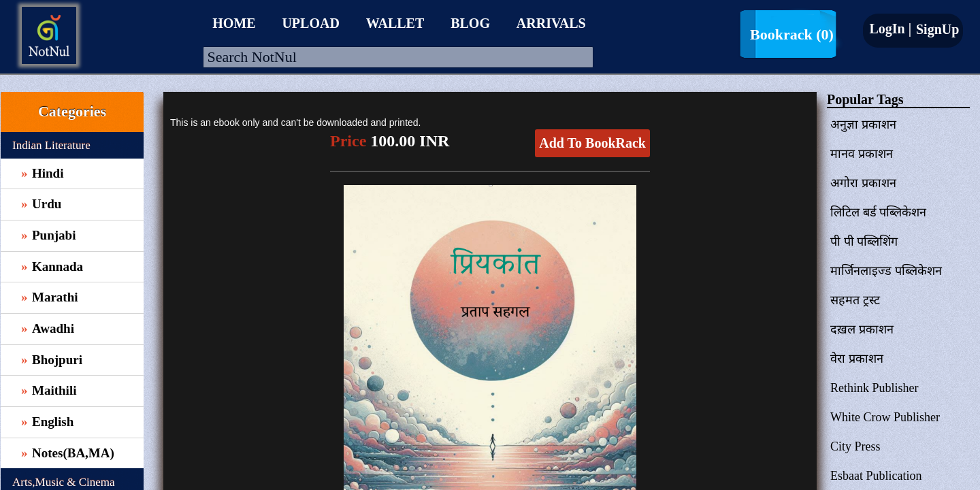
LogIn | (890, 29)
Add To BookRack (592, 143)
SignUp (936, 29)
